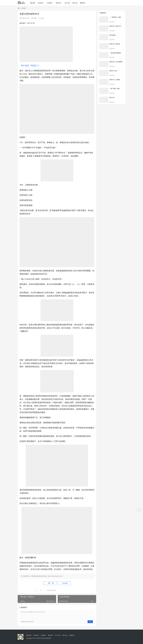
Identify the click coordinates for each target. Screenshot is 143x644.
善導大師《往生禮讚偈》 (116, 62)
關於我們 (33, 3)
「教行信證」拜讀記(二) (29, 66)
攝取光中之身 (113, 71)
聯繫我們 (83, 3)
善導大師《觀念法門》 (116, 26)
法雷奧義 (50, 3)
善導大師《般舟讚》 (115, 44)
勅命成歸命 (113, 35)
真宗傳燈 (41, 3)
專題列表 (59, 3)
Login (26, 622)
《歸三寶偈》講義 (114, 89)
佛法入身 (112, 97)
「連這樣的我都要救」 (116, 53)
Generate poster (50, 590)
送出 (90, 622)
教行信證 (34, 18)
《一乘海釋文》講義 (115, 17)
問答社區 (75, 3)
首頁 (19, 8)
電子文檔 (68, 3)
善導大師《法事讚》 (115, 80)
